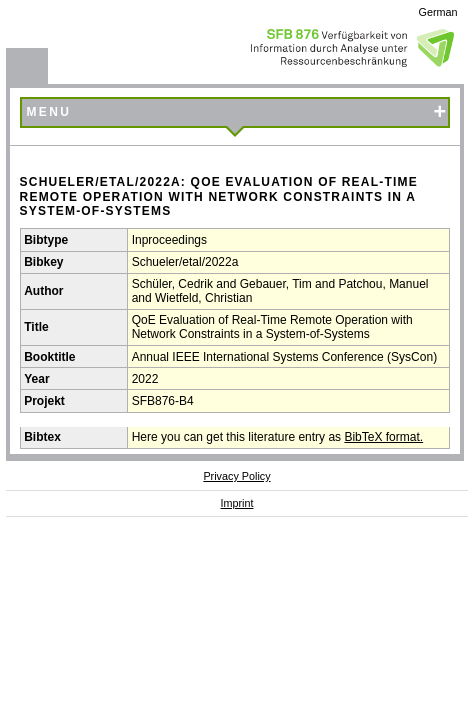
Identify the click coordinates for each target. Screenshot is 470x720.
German (438, 12)
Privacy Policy (236, 476)
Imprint (237, 503)
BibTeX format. (383, 437)
